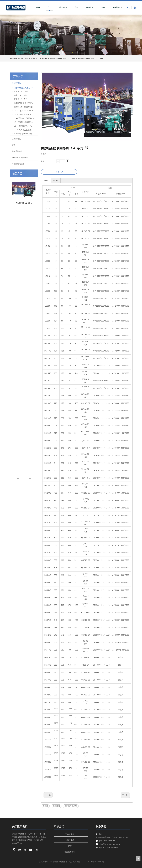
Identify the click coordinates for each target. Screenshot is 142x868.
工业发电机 (16, 83)
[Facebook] (14, 850)
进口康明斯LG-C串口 (24, 180)
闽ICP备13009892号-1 (97, 862)
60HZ (56, 181)
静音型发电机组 (18, 164)
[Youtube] (31, 850)
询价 (59, 172)
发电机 (45, 806)
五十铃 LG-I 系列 (21, 99)
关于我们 (68, 7)
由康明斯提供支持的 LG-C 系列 (26, 88)
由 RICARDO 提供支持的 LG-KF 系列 (26, 103)
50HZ (46, 181)
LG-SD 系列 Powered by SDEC (26, 111)
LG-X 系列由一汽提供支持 (24, 118)
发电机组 (56, 806)
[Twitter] (25, 850)
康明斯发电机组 (71, 806)
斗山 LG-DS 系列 (21, 95)
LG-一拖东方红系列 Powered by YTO (26, 126)
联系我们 (121, 7)
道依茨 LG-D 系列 (21, 92)
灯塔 (14, 145)
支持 (81, 7)
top (138, 858)
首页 (43, 7)
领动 (79, 862)
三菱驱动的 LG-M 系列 (23, 134)
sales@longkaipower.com (109, 844)
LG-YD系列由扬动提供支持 (25, 122)
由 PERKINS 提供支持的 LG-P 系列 (26, 107)
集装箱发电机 (17, 151)
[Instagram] (36, 850)
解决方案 (94, 7)
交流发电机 (16, 139)
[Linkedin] (20, 850)
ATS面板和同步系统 (20, 158)
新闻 (108, 7)
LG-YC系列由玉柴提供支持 (24, 130)
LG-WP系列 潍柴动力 (22, 115)
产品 (54, 7)
